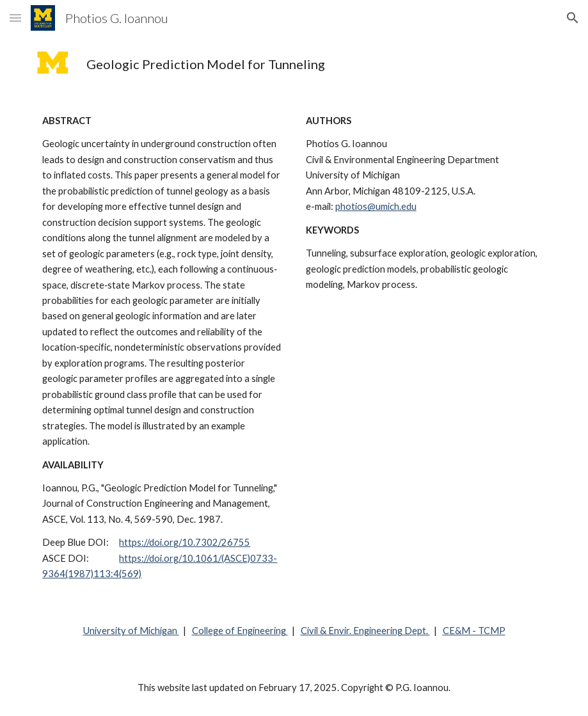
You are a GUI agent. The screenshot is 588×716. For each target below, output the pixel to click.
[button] (15, 18)
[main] (316, 64)
